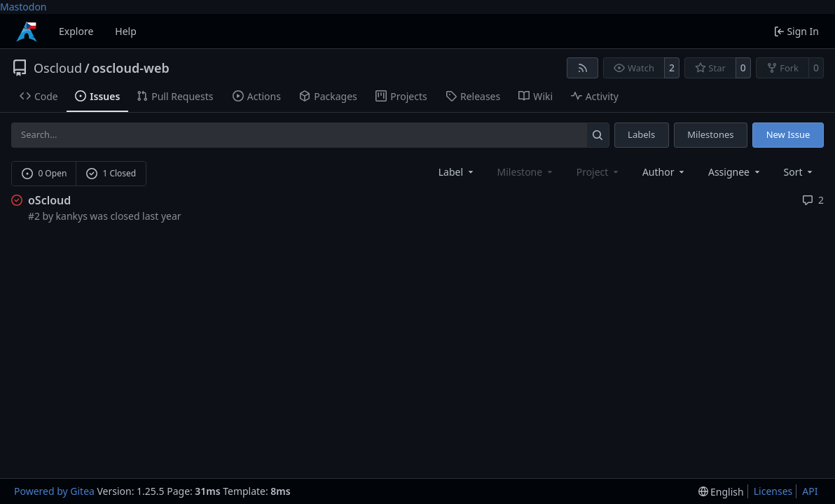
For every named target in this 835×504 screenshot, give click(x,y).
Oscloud (58, 68)
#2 (34, 216)
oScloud (49, 200)
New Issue (788, 134)
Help (126, 31)
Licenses (773, 491)
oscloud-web (130, 68)
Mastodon (23, 7)
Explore (76, 31)
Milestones (710, 134)
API (810, 491)
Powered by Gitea (54, 491)
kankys (72, 216)
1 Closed (111, 173)
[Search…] (598, 135)
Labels (641, 134)
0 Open (44, 173)
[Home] (27, 31)
